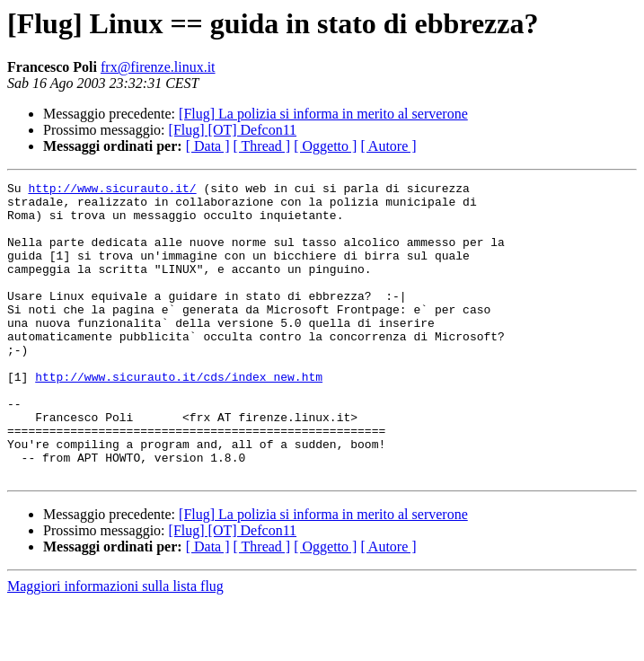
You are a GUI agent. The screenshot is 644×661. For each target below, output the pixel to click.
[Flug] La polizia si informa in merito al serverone (323, 114)
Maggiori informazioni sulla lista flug (115, 645)
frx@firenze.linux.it (158, 67)
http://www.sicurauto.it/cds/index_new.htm (179, 417)
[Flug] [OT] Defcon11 (233, 130)
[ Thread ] (262, 146)
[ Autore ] (388, 146)
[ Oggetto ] (325, 146)
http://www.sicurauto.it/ (112, 190)
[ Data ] (208, 146)
